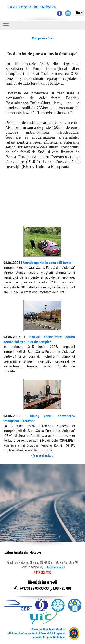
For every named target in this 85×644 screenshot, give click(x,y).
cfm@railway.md (55, 568)
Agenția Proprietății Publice (49, 638)
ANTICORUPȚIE (42, 573)
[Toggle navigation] (6, 25)
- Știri (42, 38)
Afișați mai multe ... (42, 456)
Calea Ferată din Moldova (32, 7)
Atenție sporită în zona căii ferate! (48, 263)
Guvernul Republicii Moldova (49, 630)
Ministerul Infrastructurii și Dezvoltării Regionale (37, 634)
